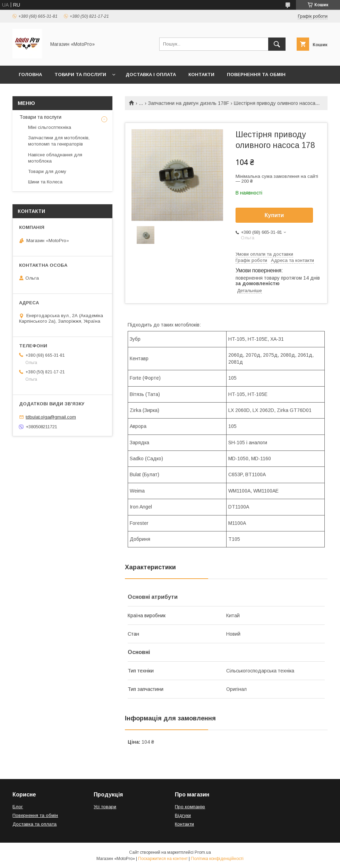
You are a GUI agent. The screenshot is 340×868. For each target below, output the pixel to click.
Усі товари (105, 807)
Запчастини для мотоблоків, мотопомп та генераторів (59, 141)
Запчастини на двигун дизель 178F (189, 103)
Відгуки (183, 815)
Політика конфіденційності (217, 859)
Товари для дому (47, 171)
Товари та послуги (80, 75)
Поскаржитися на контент (163, 859)
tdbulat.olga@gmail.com (51, 417)
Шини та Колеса (45, 182)
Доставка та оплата (35, 824)
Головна (30, 75)
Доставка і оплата (151, 75)
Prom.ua (203, 852)
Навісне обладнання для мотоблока (55, 158)
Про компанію (190, 807)
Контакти (201, 75)
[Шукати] (277, 44)
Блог (18, 807)
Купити (274, 215)
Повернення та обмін (256, 75)
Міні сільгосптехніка (50, 127)
